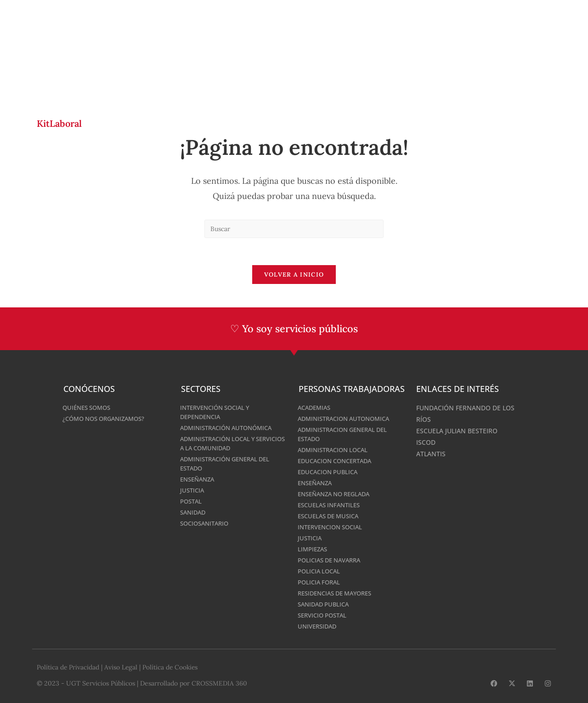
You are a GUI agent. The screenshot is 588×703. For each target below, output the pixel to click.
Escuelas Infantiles (332, 505)
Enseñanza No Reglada (338, 494)
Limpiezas (314, 549)
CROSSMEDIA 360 (219, 683)
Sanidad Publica (326, 604)
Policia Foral (321, 582)
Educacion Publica (330, 472)
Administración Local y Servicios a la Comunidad (225, 444)
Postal (192, 502)
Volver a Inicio (294, 275)
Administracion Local (336, 450)
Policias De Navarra (333, 560)
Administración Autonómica (230, 428)
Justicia (193, 490)
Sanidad (194, 513)
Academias (316, 408)
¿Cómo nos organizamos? (108, 419)
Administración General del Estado (229, 464)
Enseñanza (199, 479)
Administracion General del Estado (347, 434)
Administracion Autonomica (348, 419)
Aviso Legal (122, 668)
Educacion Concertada (339, 461)
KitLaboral (59, 123)
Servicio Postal (325, 615)
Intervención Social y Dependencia (218, 412)
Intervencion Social (333, 527)
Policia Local (321, 571)
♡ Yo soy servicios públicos (294, 329)
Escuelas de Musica (331, 516)
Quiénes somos (89, 408)
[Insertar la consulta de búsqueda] (294, 229)
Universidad (319, 626)
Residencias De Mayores (339, 593)
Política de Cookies (172, 668)
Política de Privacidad (68, 668)
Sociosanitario (207, 524)
